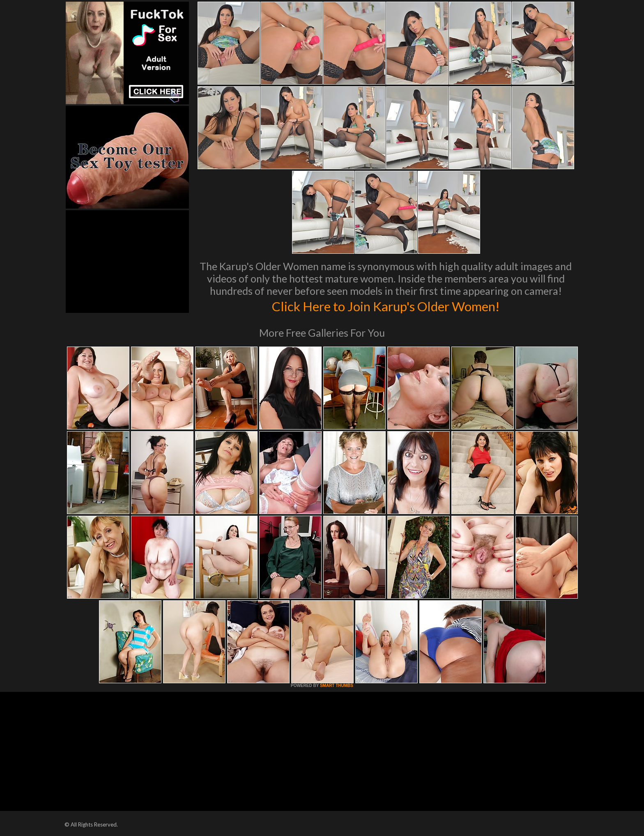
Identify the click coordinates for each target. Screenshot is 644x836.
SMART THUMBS (337, 686)
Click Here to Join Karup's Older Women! (386, 305)
